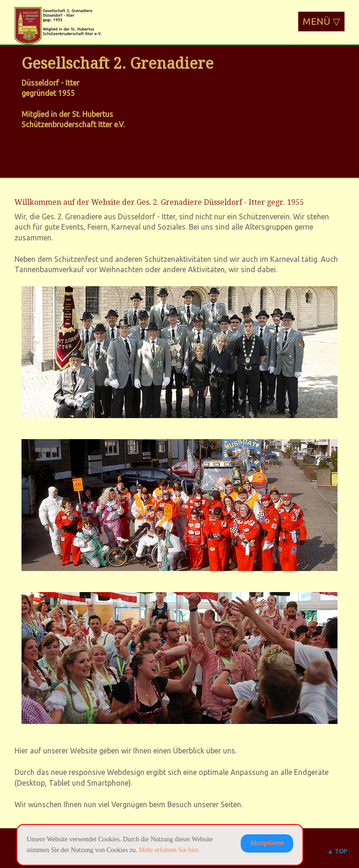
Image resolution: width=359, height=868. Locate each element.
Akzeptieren (267, 843)
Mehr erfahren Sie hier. (169, 850)
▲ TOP (337, 851)
